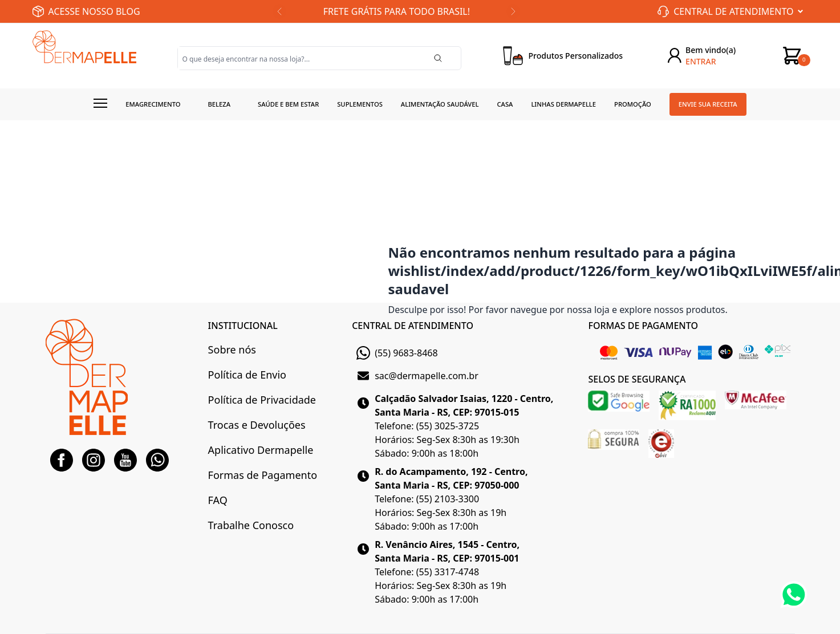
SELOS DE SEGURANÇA (637, 379)
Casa (505, 104)
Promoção (633, 104)
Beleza (219, 104)
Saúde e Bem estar (288, 104)
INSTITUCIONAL (243, 326)
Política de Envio (247, 375)
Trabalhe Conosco (251, 525)
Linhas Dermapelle (563, 104)
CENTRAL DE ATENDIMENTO (413, 326)
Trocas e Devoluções (257, 425)
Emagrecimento (153, 104)
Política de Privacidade (262, 400)
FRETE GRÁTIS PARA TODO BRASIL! (397, 11)
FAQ (218, 500)
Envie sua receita (708, 104)
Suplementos (360, 104)
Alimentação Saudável (440, 104)
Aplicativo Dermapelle (261, 450)
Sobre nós (232, 349)
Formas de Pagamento (263, 475)
